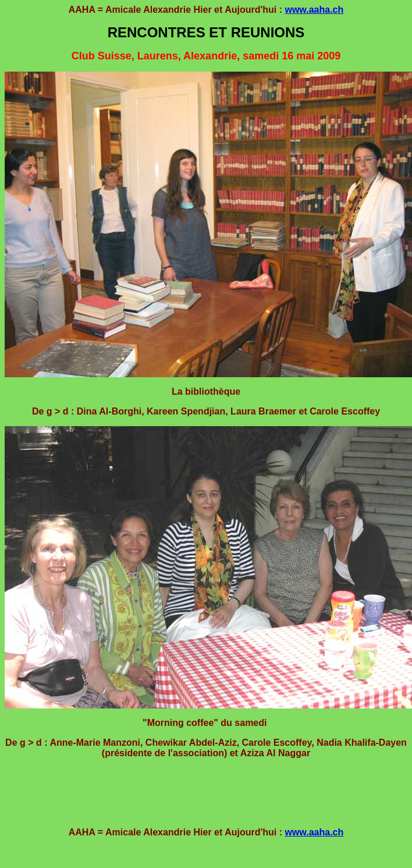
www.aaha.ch (314, 10)
